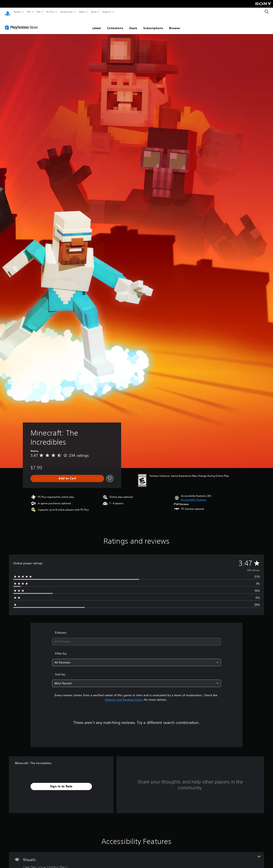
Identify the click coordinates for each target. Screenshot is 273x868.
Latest (97, 24)
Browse (174, 24)
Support (107, 12)
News (82, 12)
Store (94, 12)
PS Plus (50, 12)
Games (17, 12)
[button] (194, 496)
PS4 (38, 12)
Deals (133, 24)
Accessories (66, 12)
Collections (115, 24)
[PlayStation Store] (22, 23)
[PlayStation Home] (7, 12)
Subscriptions (153, 24)
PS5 (29, 12)
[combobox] (137, 638)
